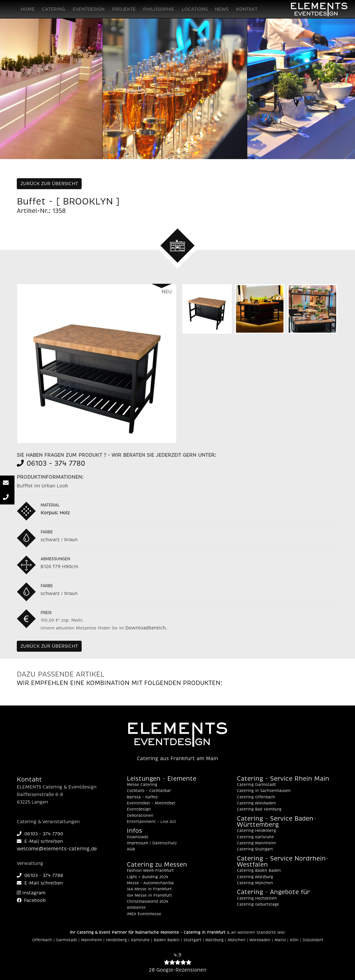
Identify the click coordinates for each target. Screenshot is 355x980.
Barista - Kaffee (142, 797)
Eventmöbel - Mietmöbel (151, 803)
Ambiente (136, 908)
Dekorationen (140, 816)
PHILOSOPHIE (159, 9)
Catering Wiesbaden (256, 803)
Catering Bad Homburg (259, 809)
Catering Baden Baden (259, 871)
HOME (28, 9)
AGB (131, 849)
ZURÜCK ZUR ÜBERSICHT (49, 184)
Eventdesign (139, 809)
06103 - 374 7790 (40, 834)
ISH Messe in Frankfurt (149, 896)
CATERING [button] (54, 9)
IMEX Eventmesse (144, 914)
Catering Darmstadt (256, 785)
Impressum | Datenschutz (152, 843)
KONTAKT (247, 9)
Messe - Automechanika (150, 883)
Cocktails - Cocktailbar (149, 791)
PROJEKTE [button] (124, 9)
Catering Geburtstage (258, 905)
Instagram (31, 893)
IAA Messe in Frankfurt (149, 889)
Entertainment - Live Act (151, 822)
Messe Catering (142, 785)
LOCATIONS (195, 9)
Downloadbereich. (146, 628)
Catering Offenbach (256, 797)
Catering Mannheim (256, 843)
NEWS (222, 9)
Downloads (138, 837)
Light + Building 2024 (148, 877)
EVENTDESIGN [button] (89, 9)
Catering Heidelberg (256, 831)
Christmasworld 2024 (148, 902)
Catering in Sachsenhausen (264, 791)
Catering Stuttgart (255, 849)
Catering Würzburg (255, 877)
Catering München (255, 883)
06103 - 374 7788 (40, 876)
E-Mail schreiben (40, 841)
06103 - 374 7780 (51, 463)
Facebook (31, 900)
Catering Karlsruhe (255, 837)
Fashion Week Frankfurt (150, 871)
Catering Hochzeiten (257, 898)
